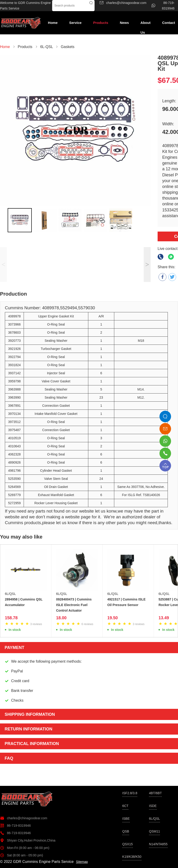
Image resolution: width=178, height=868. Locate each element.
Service (75, 23)
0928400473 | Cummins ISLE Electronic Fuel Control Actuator (74, 605)
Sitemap (82, 862)
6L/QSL (10, 594)
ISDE (153, 806)
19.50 (113, 618)
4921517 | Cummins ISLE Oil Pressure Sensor (126, 602)
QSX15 (128, 844)
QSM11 (154, 831)
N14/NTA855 (158, 844)
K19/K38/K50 (132, 857)
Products (101, 23)
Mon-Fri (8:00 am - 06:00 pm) (25, 848)
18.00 (61, 618)
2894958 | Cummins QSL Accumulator (24, 602)
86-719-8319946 (15, 826)
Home (53, 23)
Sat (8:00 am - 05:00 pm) (22, 855)
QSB (126, 831)
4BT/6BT (155, 793)
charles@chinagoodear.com (24, 818)
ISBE (126, 819)
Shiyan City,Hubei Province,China (28, 840)
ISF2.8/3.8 (130, 793)
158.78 (11, 618)
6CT (125, 806)
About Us (145, 24)
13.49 (164, 618)
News (124, 23)
